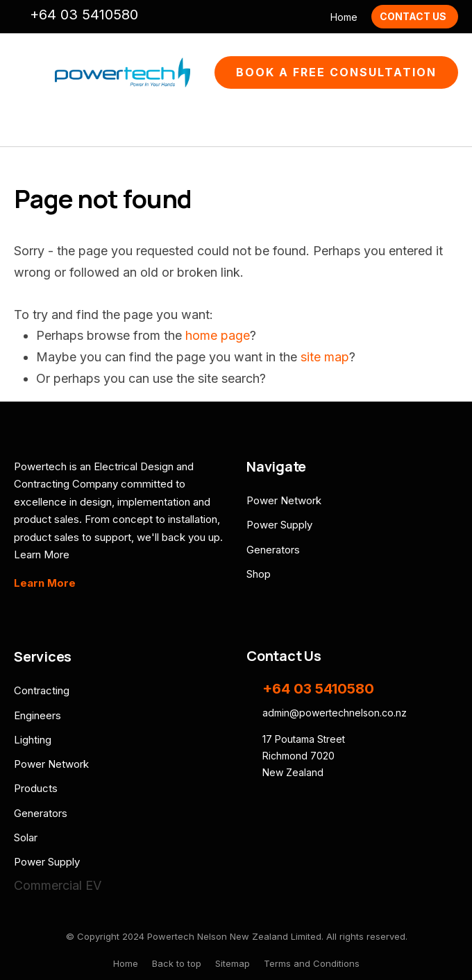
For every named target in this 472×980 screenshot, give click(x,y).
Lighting (33, 740)
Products (36, 788)
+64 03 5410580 (84, 15)
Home (344, 17)
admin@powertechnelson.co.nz (157, 16)
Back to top (177, 963)
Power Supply (279, 525)
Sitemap (233, 963)
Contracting (42, 690)
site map (325, 357)
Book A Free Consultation (336, 72)
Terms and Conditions (312, 963)
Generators (273, 550)
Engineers (37, 715)
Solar (26, 837)
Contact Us (413, 16)
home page (218, 335)
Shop (259, 574)
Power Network (284, 500)
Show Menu (22, 72)
